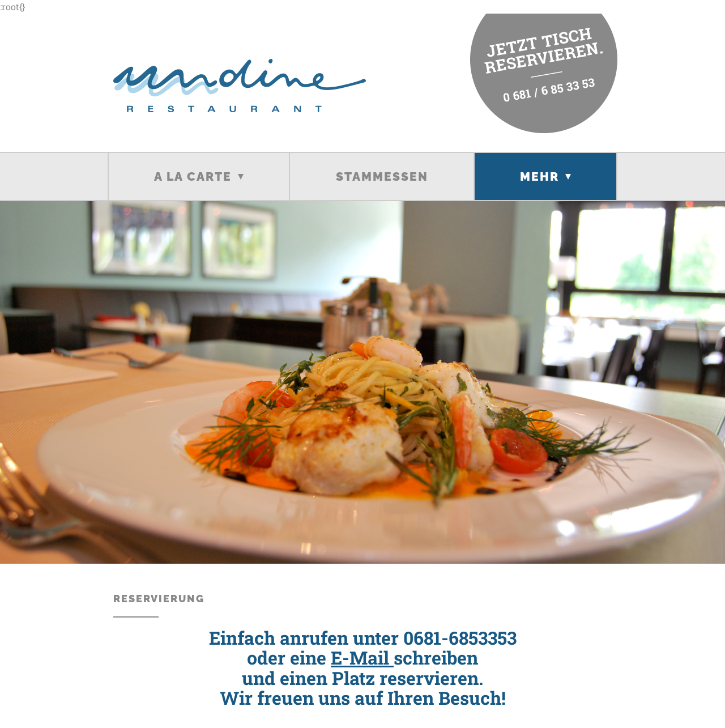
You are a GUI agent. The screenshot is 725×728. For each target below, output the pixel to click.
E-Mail (362, 657)
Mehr (540, 176)
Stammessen (382, 176)
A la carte (193, 176)
